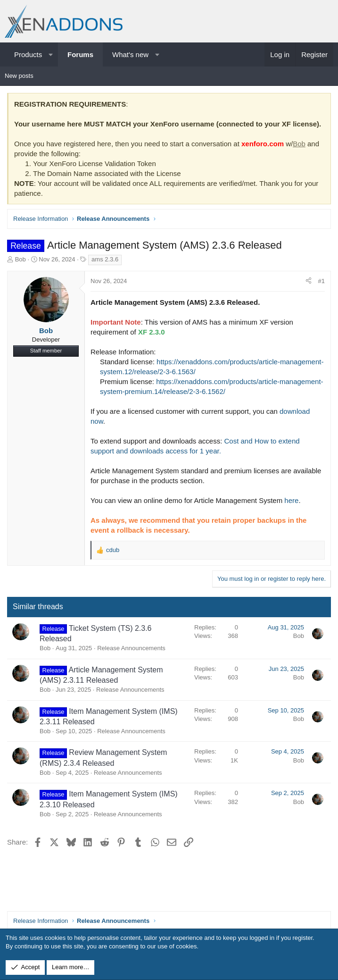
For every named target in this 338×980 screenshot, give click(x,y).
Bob (299, 144)
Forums (80, 54)
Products (28, 54)
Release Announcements (131, 648)
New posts (19, 76)
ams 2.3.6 (105, 259)
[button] (51, 54)
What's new (130, 54)
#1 (322, 281)
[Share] (309, 281)
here (291, 500)
